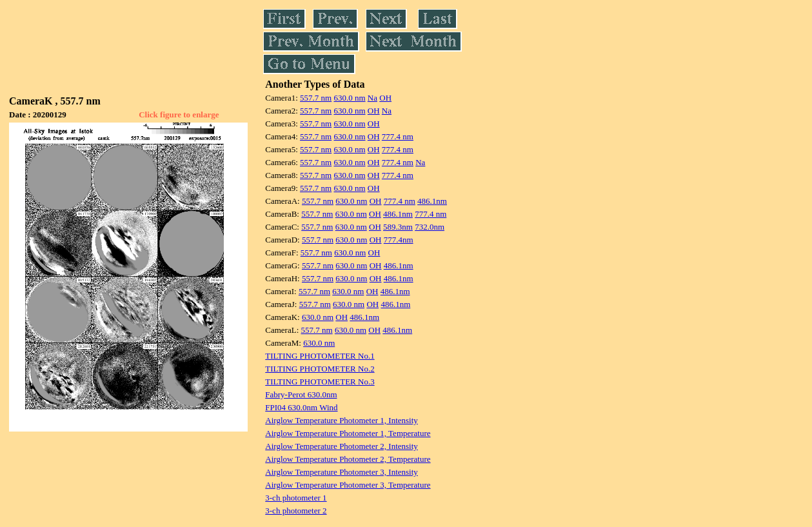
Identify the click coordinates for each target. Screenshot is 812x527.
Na (372, 98)
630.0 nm (349, 98)
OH (385, 98)
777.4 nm (398, 136)
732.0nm (430, 227)
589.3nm (398, 227)
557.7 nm (316, 98)
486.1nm (432, 201)
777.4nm (399, 240)
